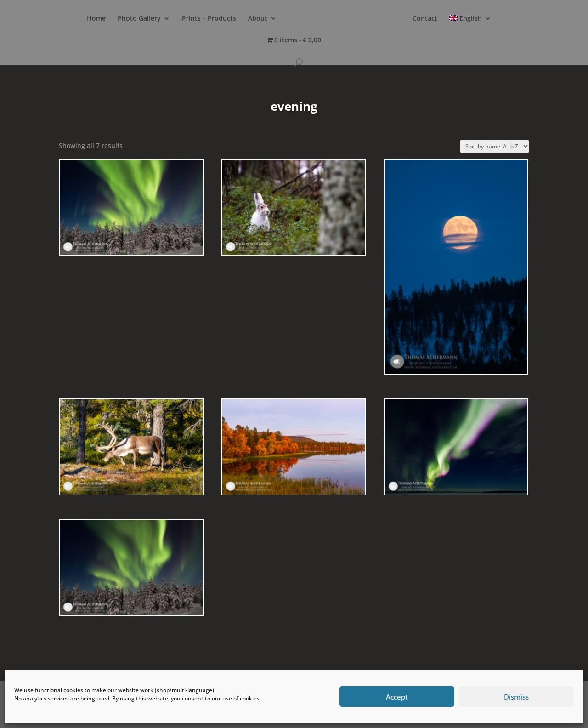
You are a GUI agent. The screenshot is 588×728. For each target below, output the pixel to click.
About (258, 19)
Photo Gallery (139, 19)
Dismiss (516, 697)
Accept (397, 697)
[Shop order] (495, 146)
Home (96, 19)
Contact (425, 19)
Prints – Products (209, 19)
